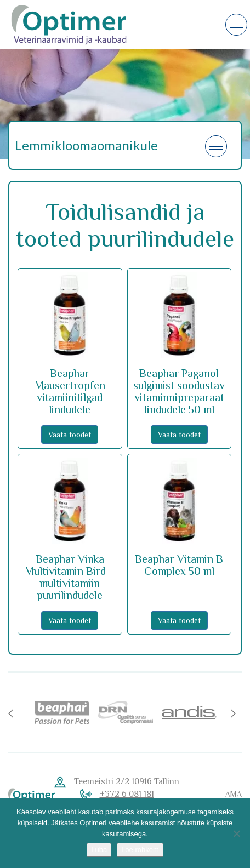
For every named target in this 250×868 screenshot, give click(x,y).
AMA (234, 794)
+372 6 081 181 (127, 794)
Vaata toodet (70, 435)
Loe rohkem (140, 850)
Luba (99, 850)
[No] (236, 833)
